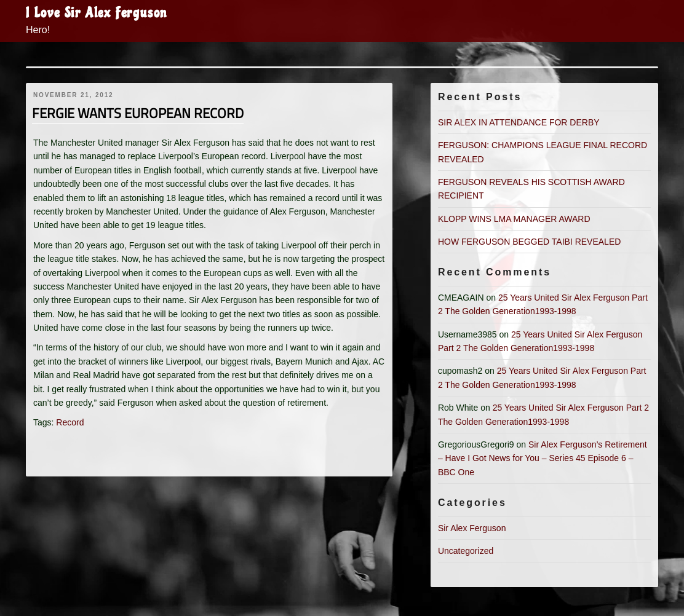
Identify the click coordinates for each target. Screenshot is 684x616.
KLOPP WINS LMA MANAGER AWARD (514, 219)
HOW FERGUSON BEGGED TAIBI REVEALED (529, 242)
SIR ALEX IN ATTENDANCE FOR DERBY (519, 122)
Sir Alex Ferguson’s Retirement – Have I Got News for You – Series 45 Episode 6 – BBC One (543, 458)
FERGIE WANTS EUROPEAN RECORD (138, 113)
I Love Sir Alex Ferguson (97, 13)
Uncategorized (466, 551)
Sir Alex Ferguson (472, 528)
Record (70, 422)
